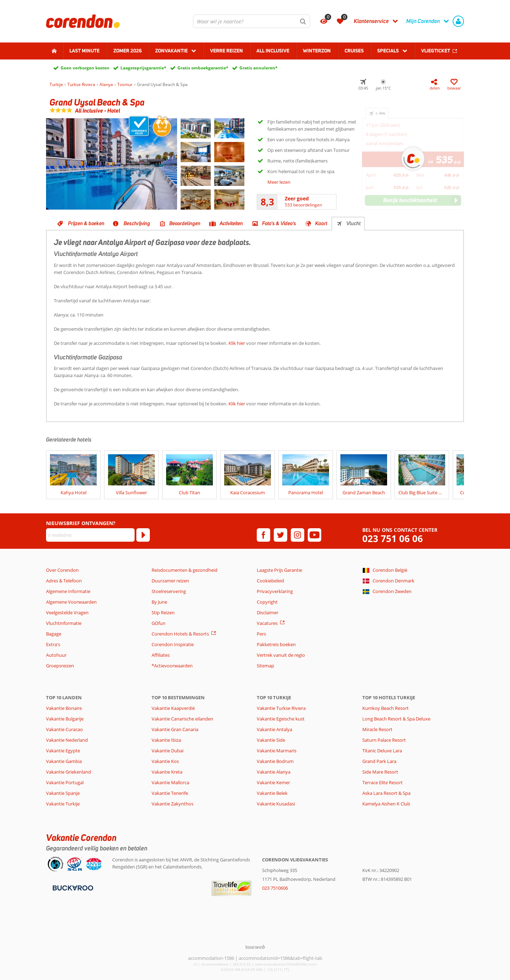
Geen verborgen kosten (85, 68)
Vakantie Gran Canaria (175, 729)
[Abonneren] (143, 535)
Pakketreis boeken (276, 644)
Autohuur (56, 655)
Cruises (354, 51)
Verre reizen (226, 51)
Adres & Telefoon (64, 581)
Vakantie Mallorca (170, 782)
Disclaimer (268, 612)
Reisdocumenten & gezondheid (185, 570)
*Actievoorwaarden (172, 666)
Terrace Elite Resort (382, 782)
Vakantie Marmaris (277, 751)
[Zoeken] (303, 21)
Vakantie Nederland (67, 740)
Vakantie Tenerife (170, 793)
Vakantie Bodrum (275, 761)
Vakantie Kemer (273, 782)
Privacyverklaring (275, 591)
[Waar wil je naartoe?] (251, 21)
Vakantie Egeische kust (281, 719)
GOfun (158, 623)
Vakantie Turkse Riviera (281, 708)
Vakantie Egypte (63, 751)
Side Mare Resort (380, 772)
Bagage (54, 634)
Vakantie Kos (165, 761)
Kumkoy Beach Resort (386, 708)
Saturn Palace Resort (384, 740)
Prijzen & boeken (86, 223)
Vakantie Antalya (274, 729)
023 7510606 (275, 888)
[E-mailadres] (90, 535)
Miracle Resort (377, 729)
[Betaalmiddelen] (72, 888)
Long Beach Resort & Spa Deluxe (396, 719)
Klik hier (237, 343)
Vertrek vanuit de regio (281, 655)
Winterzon (317, 51)
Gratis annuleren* (259, 68)
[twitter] (280, 535)
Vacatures (267, 623)
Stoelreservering (169, 591)
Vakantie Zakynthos (172, 804)
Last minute (84, 51)
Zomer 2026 (127, 51)
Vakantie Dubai (168, 751)
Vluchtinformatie (64, 623)
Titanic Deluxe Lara (382, 751)
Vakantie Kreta (167, 772)
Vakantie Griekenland (69, 772)
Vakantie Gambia (64, 761)
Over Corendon (62, 570)
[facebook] (263, 535)
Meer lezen (279, 182)
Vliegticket (436, 51)
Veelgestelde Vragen (67, 612)
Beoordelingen (185, 223)
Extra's (53, 644)
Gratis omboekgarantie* (203, 68)
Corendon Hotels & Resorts (180, 634)
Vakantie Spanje (63, 793)
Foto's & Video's (279, 223)
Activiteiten (231, 223)
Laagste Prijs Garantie (279, 570)
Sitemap (265, 666)
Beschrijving (137, 223)
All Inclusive (273, 51)
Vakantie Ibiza (166, 740)
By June (159, 602)
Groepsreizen (60, 666)
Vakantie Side (271, 740)
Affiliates (161, 655)
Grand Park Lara (379, 761)
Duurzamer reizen (170, 581)
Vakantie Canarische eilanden (182, 719)
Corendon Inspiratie (173, 644)
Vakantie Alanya (274, 772)
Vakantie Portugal (65, 782)
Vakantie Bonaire (64, 708)
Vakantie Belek (272, 793)
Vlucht (353, 223)
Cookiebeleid (270, 581)
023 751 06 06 (393, 539)
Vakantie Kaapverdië (173, 708)
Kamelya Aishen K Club (386, 804)
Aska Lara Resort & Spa (386, 793)
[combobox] (251, 21)
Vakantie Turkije (63, 804)
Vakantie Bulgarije (65, 719)
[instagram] (297, 535)
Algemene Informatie (68, 591)
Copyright (267, 602)
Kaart (321, 223)
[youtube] (314, 535)
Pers (261, 634)
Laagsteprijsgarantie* (143, 68)
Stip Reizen (163, 612)
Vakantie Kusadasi (276, 804)
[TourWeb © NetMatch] (255, 947)
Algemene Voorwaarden (71, 602)
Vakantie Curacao (64, 729)
